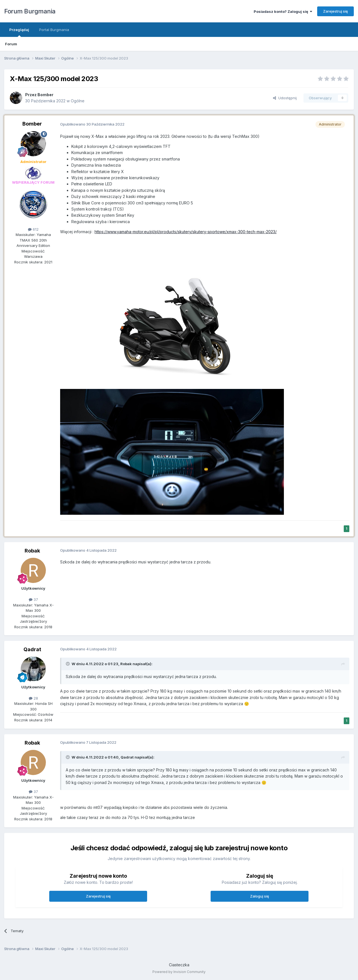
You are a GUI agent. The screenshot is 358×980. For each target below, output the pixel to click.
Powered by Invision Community (179, 972)
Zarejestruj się (335, 11)
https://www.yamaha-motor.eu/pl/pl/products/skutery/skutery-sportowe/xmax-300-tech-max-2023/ (186, 232)
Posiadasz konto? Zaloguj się (283, 11)
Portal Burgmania (54, 30)
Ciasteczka (179, 965)
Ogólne (78, 101)
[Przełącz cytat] (68, 664)
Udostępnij (285, 98)
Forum (11, 44)
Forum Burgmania (30, 11)
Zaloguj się (260, 896)
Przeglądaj (19, 32)
